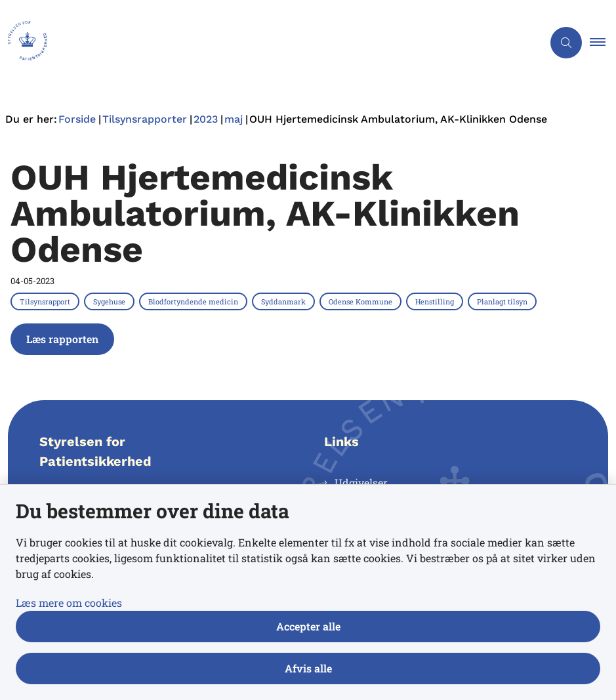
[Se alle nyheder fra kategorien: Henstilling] (436, 301)
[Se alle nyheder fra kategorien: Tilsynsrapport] (46, 301)
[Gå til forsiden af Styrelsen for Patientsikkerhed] (24, 43)
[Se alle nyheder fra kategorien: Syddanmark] (285, 301)
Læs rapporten (62, 339)
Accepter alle (308, 626)
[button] (603, 43)
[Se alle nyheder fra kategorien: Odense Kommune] (362, 301)
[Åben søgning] (566, 43)
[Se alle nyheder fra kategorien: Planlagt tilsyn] (503, 301)
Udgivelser (361, 483)
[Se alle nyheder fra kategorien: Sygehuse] (111, 301)
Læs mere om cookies (69, 603)
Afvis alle (308, 668)
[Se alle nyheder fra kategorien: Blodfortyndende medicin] (195, 301)
